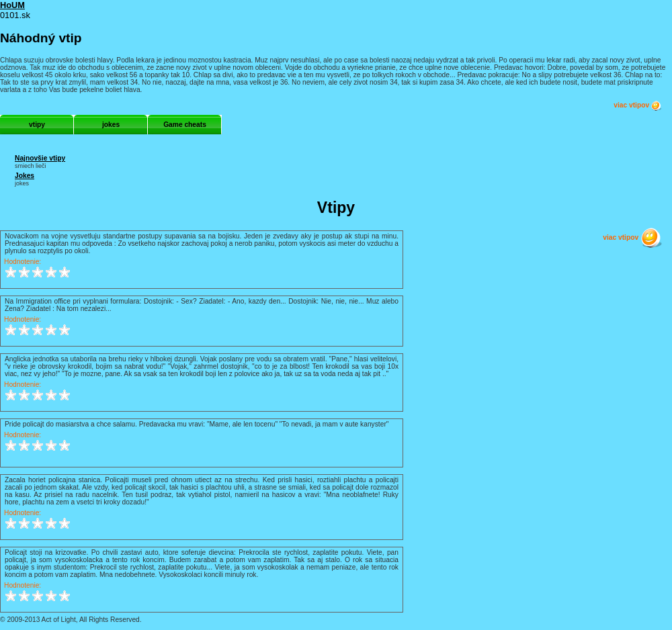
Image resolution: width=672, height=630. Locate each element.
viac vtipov (638, 105)
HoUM (12, 5)
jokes (111, 125)
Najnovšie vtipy (40, 158)
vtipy (37, 125)
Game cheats (185, 125)
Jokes (25, 176)
